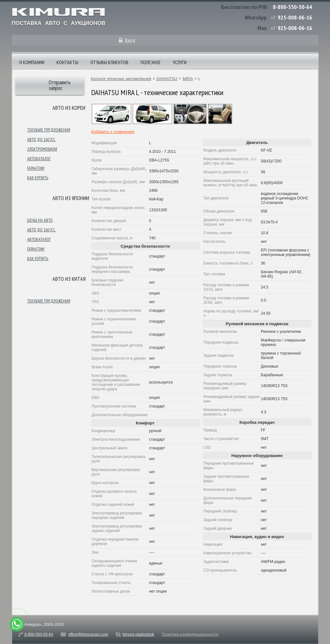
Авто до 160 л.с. (42, 139)
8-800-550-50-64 (292, 7)
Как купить (38, 178)
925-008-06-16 (295, 17)
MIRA (188, 79)
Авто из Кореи (69, 108)
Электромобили (42, 149)
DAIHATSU (167, 79)
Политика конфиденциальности (190, 634)
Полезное (151, 62)
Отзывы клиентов (109, 62)
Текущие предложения (49, 130)
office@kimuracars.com (88, 634)
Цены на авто (40, 220)
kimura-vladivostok (138, 634)
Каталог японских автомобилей (121, 79)
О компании (32, 62)
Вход (130, 40)
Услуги (180, 62)
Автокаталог (39, 159)
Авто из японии (71, 198)
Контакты (67, 62)
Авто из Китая (69, 279)
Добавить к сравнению (113, 132)
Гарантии (36, 168)
